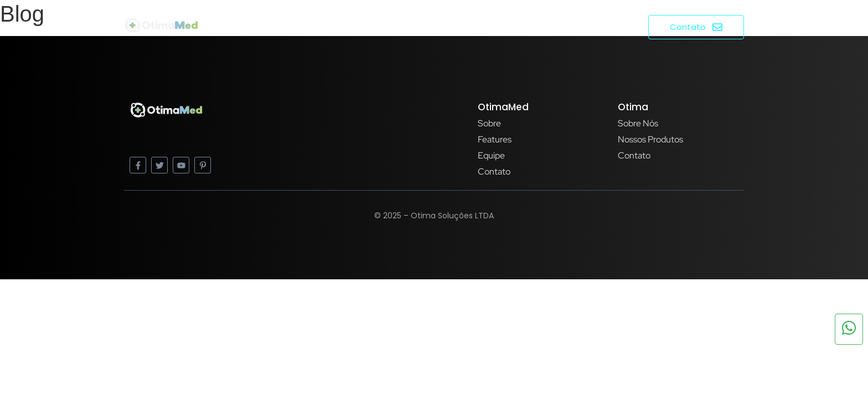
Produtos (591, 26)
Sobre (537, 26)
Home (494, 26)
